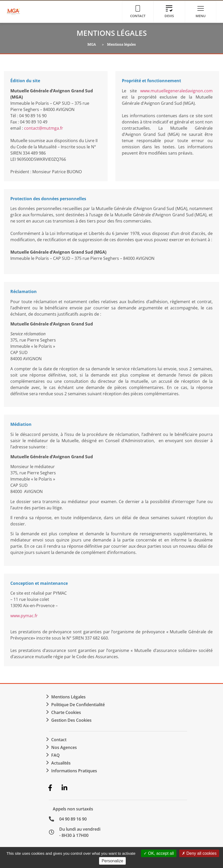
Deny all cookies (199, 853)
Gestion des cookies (71, 720)
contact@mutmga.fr (44, 128)
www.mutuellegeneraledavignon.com (176, 91)
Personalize (113, 861)
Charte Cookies (66, 712)
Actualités (61, 763)
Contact (59, 740)
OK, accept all (159, 853)
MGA (92, 44)
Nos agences (64, 747)
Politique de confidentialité (78, 705)
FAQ (55, 755)
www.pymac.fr (24, 616)
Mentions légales (68, 697)
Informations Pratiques (74, 771)
